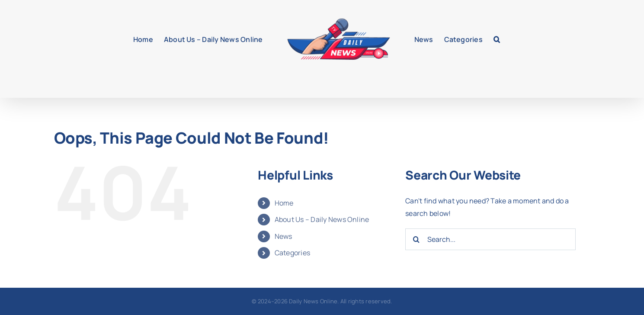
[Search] (416, 239)
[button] (497, 39)
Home (284, 203)
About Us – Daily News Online (322, 219)
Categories (292, 253)
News (284, 236)
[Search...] (490, 239)
